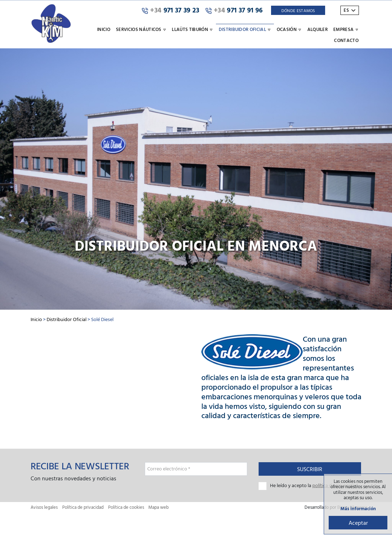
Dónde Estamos (298, 10)
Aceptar (358, 523)
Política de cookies (126, 507)
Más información (358, 509)
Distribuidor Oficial (67, 319)
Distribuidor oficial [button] (245, 29)
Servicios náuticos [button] (141, 29)
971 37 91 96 (234, 10)
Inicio (104, 29)
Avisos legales (44, 507)
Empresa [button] (346, 29)
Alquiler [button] (318, 29)
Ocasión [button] (289, 29)
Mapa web (158, 507)
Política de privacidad (83, 507)
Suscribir (310, 469)
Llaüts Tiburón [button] (192, 29)
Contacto (346, 40)
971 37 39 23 (171, 10)
